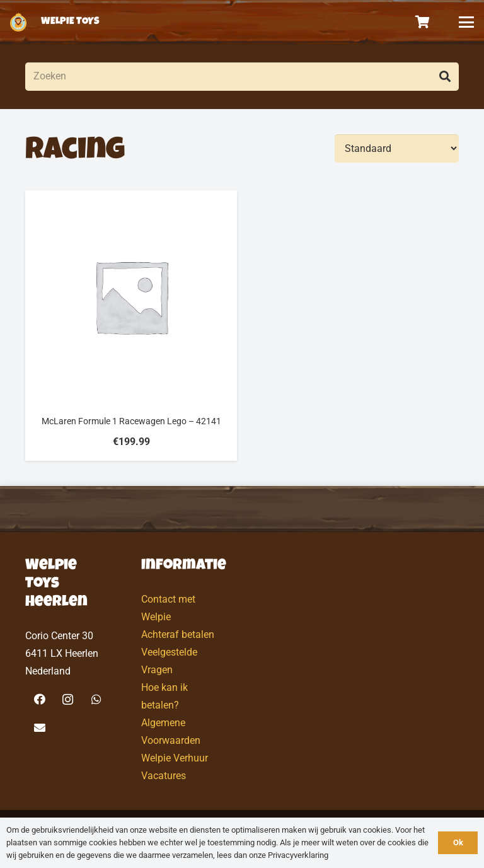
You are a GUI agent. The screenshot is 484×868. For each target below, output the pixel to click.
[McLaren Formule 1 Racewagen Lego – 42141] (131, 326)
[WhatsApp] (96, 699)
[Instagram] (68, 699)
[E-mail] (39, 728)
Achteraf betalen (178, 634)
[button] (466, 22)
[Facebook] (39, 699)
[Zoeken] (242, 77)
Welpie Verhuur (175, 758)
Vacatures (164, 776)
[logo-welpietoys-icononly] (18, 22)
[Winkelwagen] (423, 22)
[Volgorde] (397, 148)
